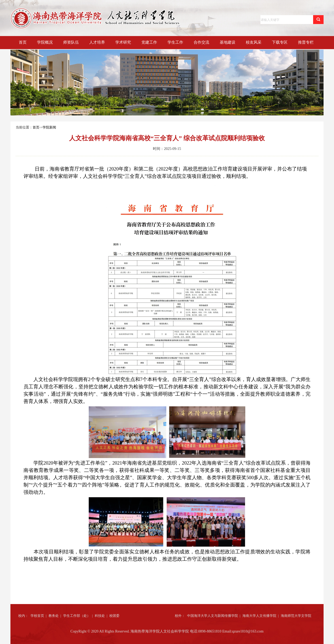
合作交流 (201, 42)
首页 (23, 42)
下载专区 (280, 42)
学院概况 (45, 42)
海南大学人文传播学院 (259, 616)
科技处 (100, 616)
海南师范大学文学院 (296, 616)
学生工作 (175, 42)
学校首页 (37, 616)
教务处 (54, 616)
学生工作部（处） (77, 616)
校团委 (114, 616)
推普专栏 (306, 42)
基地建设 (228, 42)
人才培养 (97, 42)
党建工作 (149, 42)
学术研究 (123, 42)
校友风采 (254, 42)
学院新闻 (49, 127)
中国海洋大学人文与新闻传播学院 (213, 616)
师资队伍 (71, 42)
